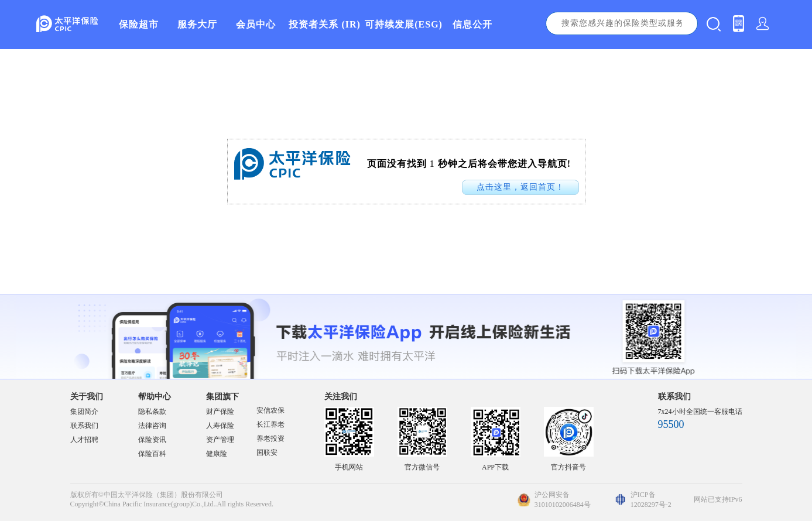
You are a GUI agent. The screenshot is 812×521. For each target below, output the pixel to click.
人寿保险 (220, 426)
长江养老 (270, 424)
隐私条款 (152, 412)
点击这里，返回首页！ (520, 187)
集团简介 (84, 412)
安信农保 (270, 410)
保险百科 (152, 454)
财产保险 (220, 412)
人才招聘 (84, 440)
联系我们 (84, 426)
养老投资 (270, 438)
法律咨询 (152, 426)
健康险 (217, 454)
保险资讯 (152, 440)
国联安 (267, 453)
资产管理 (220, 440)
